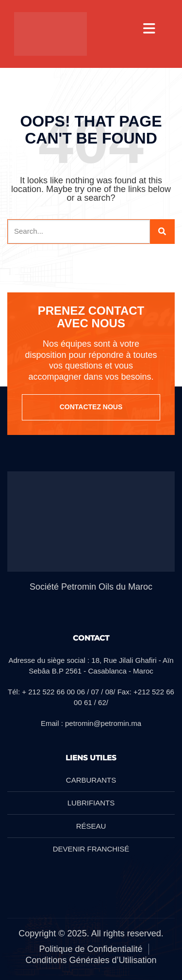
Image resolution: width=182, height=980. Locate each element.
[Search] (162, 232)
